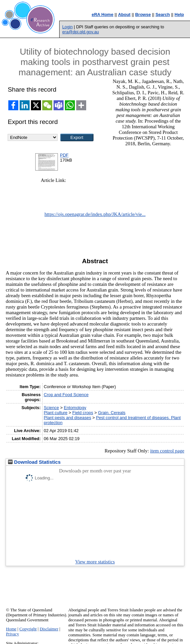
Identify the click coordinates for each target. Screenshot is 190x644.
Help (179, 14)
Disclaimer (49, 629)
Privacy (12, 634)
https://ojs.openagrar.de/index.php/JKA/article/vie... (95, 214)
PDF (64, 155)
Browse (143, 14)
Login (67, 27)
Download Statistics (34, 462)
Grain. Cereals (112, 413)
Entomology (75, 408)
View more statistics (95, 562)
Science (52, 408)
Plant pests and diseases (68, 418)
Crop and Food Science (66, 395)
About (124, 14)
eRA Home (102, 14)
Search (163, 14)
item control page (167, 451)
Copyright (28, 629)
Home (11, 629)
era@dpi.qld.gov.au (81, 32)
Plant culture (56, 413)
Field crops (83, 413)
